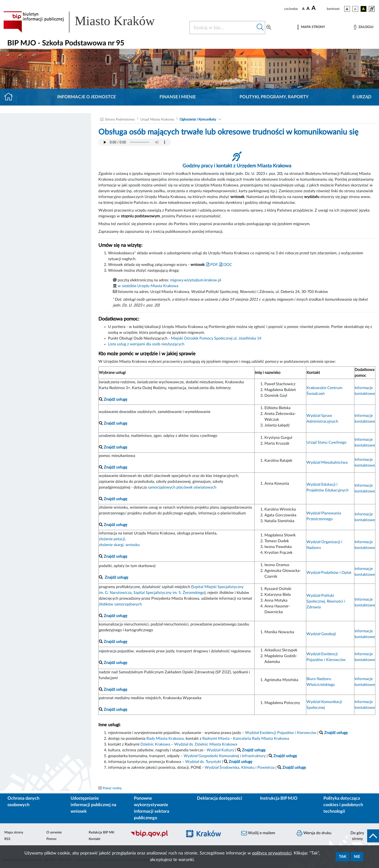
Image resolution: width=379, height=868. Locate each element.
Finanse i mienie (178, 97)
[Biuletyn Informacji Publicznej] (154, 837)
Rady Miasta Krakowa (165, 739)
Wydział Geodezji (321, 634)
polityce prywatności (272, 853)
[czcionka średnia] (308, 9)
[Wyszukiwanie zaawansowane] (269, 28)
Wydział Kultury (220, 750)
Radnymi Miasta (216, 739)
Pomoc (52, 839)
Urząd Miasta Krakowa (157, 120)
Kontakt (95, 839)
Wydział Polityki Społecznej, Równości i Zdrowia (326, 601)
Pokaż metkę (112, 788)
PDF (212, 265)
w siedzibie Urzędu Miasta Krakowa (148, 286)
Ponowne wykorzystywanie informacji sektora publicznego (152, 808)
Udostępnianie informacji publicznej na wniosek (93, 805)
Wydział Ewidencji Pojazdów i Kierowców (281, 733)
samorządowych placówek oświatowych (182, 487)
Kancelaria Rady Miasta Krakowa (261, 739)
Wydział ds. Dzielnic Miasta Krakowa (206, 744)
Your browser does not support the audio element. (135, 142)
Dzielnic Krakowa (155, 744)
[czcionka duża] (318, 8)
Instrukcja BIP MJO (279, 798)
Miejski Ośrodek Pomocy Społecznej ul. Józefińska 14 (216, 338)
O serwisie (54, 832)
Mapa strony (14, 832)
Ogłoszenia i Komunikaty (198, 120)
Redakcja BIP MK (102, 832)
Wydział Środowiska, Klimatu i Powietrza (240, 768)
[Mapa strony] (311, 27)
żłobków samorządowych (120, 604)
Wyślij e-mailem (258, 833)
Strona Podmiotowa (120, 120)
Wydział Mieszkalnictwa (327, 462)
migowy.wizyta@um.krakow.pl (196, 280)
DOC (226, 265)
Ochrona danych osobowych (23, 802)
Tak (343, 857)
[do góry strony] (363, 836)
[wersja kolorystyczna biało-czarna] (355, 9)
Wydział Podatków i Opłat (329, 573)
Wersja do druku (314, 833)
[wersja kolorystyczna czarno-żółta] (364, 9)
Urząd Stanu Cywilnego (326, 442)
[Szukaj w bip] (260, 28)
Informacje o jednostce (87, 97)
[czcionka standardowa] (303, 9)
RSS (7, 839)
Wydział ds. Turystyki (203, 762)
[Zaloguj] (364, 27)
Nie (357, 857)
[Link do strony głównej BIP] (86, 22)
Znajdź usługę (116, 577)
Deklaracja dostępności (220, 798)
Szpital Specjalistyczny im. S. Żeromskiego (169, 593)
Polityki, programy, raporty (274, 97)
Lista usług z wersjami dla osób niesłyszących (146, 344)
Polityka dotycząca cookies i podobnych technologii (343, 805)
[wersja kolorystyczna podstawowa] (347, 9)
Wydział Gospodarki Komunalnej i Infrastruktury (225, 756)
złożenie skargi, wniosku (119, 545)
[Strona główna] (11, 97)
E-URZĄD (362, 97)
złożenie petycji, (112, 539)
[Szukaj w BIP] (222, 28)
